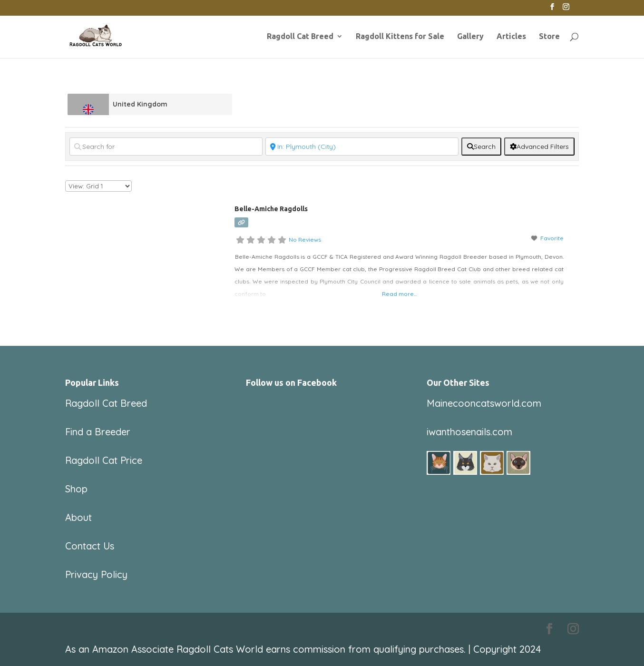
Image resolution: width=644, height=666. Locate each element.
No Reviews (305, 240)
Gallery (470, 37)
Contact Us (90, 546)
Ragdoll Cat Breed (300, 37)
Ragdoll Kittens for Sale (400, 37)
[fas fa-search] (481, 147)
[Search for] (166, 147)
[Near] (362, 147)
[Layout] (98, 186)
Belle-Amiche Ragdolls (271, 209)
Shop (76, 489)
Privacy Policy (96, 574)
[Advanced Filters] (539, 147)
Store (549, 37)
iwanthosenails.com (469, 432)
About (78, 517)
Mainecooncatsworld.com (484, 403)
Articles (511, 37)
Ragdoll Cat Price (104, 460)
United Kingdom (140, 104)
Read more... (399, 294)
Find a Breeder (98, 432)
